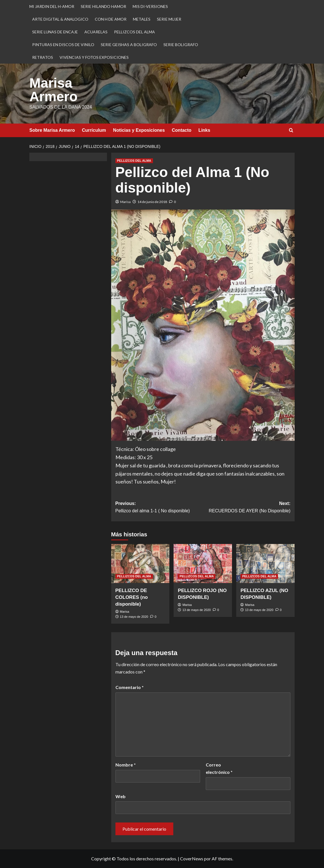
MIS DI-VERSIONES (150, 6)
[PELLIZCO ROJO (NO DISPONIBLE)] (203, 563)
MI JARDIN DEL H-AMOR (52, 6)
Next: (247, 508)
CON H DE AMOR (111, 19)
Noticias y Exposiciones (139, 130)
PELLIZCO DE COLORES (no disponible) (132, 597)
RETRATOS (43, 57)
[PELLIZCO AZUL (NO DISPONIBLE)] (265, 563)
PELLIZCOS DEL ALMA (134, 32)
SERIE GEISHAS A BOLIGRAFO (129, 45)
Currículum (94, 130)
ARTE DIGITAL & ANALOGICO (60, 19)
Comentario (130, 687)
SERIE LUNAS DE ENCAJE (55, 32)
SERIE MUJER (169, 19)
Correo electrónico (219, 768)
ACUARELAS (96, 32)
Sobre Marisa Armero (52, 130)
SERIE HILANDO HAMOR (103, 6)
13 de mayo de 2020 (134, 617)
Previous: (159, 508)
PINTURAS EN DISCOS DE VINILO (63, 45)
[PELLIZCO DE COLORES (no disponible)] (140, 563)
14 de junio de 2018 (152, 202)
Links (204, 130)
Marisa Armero (53, 90)
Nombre (126, 765)
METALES (142, 19)
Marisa (125, 202)
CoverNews (192, 859)
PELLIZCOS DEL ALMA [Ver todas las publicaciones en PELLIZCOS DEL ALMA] (134, 161)
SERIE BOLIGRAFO (181, 45)
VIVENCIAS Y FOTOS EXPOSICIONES (94, 57)
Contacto (182, 130)
